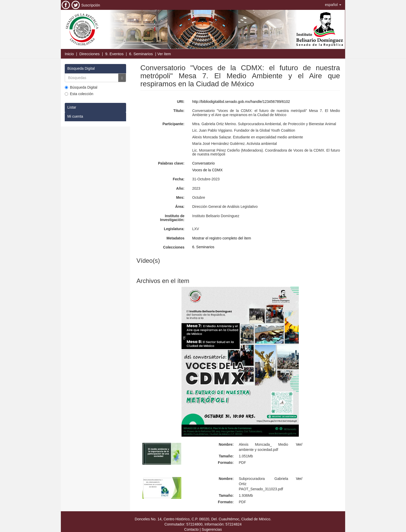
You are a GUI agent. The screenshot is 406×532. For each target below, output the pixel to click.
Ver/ (299, 444)
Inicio (69, 54)
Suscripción (91, 5)
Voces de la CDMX (207, 170)
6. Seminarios (141, 54)
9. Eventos (114, 54)
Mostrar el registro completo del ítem (222, 238)
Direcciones (89, 54)
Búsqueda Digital (81, 87)
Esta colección (79, 94)
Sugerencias (212, 529)
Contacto (191, 529)
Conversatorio (203, 163)
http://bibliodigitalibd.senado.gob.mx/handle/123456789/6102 (241, 102)
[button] (333, 5)
